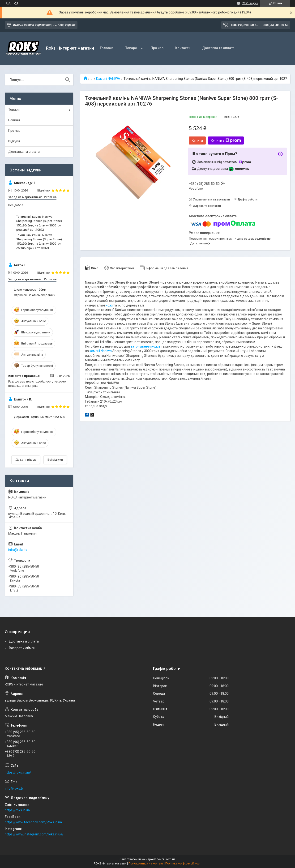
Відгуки (14, 141)
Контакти (183, 48)
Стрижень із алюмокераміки (35, 295)
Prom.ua (170, 859)
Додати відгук (26, 460)
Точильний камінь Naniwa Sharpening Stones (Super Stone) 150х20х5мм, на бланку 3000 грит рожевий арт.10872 (40, 223)
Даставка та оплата (218, 48)
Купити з (226, 140)
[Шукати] (68, 80)
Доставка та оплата (24, 152)
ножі (109, 305)
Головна (107, 48)
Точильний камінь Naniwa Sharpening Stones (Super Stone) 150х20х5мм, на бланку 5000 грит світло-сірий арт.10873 (40, 242)
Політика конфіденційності (183, 864)
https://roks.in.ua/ (18, 772)
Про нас (157, 48)
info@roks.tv (18, 550)
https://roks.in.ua (17, 810)
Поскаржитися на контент (146, 864)
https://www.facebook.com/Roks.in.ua (33, 822)
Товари (131, 48)
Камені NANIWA (108, 79)
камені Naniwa (101, 351)
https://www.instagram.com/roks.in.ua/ (34, 834)
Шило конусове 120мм (30, 290)
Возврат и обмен (22, 648)
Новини (14, 120)
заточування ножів (145, 346)
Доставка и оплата (24, 641)
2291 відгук (250, 3)
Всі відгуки (55, 460)
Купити (197, 140)
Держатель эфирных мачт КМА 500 (39, 417)
